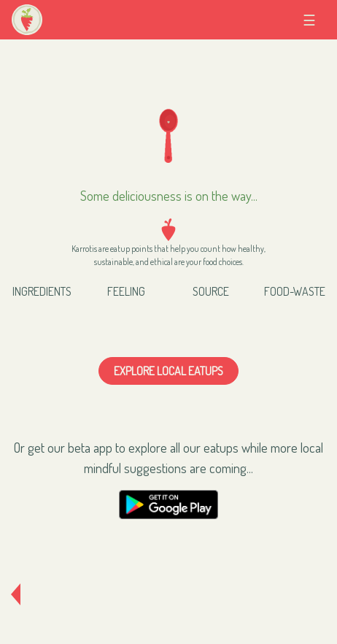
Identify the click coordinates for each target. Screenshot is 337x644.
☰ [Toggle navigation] (314, 20)
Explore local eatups (168, 371)
